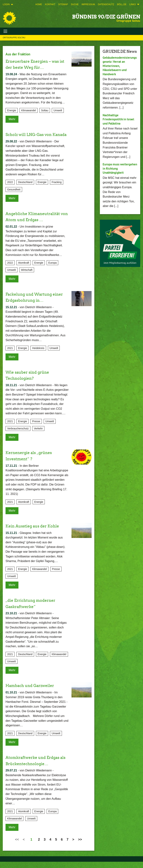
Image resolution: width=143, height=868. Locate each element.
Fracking (57, 188)
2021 (10, 354)
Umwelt (58, 110)
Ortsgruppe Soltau (14, 38)
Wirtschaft (27, 276)
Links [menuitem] (133, 4)
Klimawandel (28, 110)
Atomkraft (24, 269)
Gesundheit (14, 196)
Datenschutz (106, 4)
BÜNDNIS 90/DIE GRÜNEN (106, 17)
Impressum (88, 4)
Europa (52, 269)
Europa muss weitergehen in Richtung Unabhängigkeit (114, 170)
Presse (36, 428)
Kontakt (50, 4)
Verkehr (38, 435)
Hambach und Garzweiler (33, 692)
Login (6, 4)
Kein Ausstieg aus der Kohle (36, 532)
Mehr (12, 119)
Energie (12, 110)
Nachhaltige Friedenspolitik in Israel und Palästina (119, 119)
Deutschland (25, 188)
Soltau (45, 110)
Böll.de (122, 4)
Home (39, 4)
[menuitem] (39, 4)
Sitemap (63, 4)
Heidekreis (38, 354)
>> (80, 846)
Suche (75, 4)
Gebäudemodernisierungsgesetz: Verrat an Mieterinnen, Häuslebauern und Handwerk (119, 66)
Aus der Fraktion (18, 54)
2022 (10, 188)
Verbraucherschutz (18, 435)
